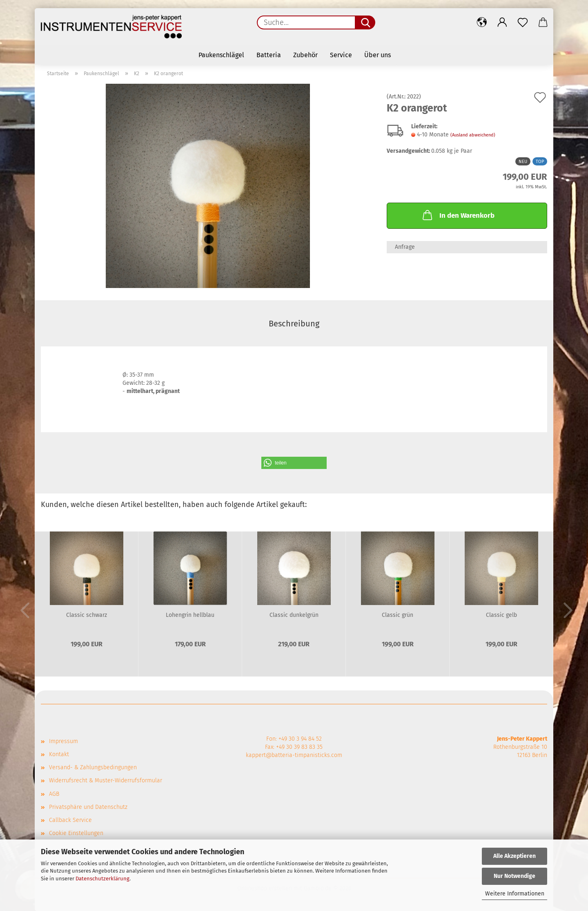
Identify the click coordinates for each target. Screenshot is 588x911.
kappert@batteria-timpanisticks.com (294, 755)
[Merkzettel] (523, 22)
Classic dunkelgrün (294, 615)
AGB (54, 794)
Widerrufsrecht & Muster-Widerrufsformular (106, 780)
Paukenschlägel (221, 55)
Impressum (63, 741)
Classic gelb (501, 615)
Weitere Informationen (515, 894)
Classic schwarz (87, 615)
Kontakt (59, 754)
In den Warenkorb (458, 215)
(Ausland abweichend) (473, 135)
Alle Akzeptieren (514, 856)
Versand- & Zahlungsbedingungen (93, 767)
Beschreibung (294, 324)
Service (341, 55)
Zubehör (305, 55)
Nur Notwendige (514, 876)
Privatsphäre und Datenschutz (88, 807)
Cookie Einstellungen (76, 833)
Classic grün (398, 615)
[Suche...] (365, 22)
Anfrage (405, 247)
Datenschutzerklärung (102, 879)
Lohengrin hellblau (190, 615)
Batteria (269, 55)
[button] (482, 22)
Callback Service (70, 820)
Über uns (378, 55)
